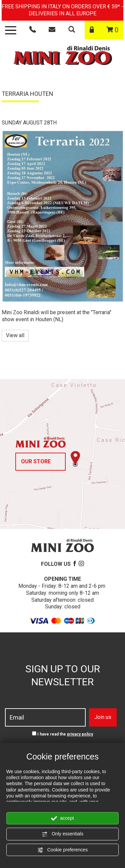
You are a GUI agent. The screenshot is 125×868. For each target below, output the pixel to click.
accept (62, 818)
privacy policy (80, 734)
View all (15, 335)
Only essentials (62, 834)
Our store (36, 461)
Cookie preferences (62, 850)
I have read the (65, 734)
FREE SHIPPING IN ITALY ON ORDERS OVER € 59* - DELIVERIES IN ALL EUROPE (62, 10)
